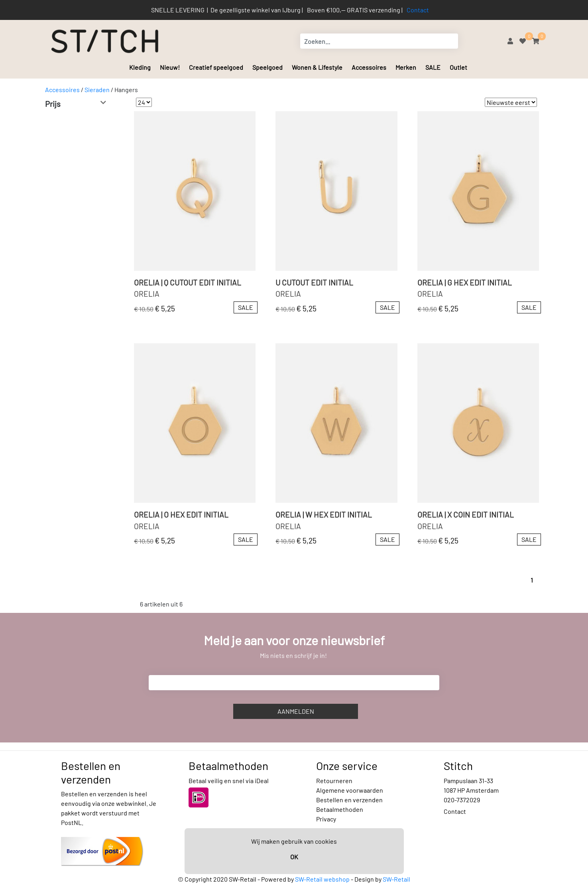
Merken (406, 67)
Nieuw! (170, 67)
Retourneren (334, 781)
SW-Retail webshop (322, 879)
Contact (418, 10)
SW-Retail (396, 879)
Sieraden (97, 90)
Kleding (140, 67)
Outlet (458, 67)
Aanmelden (296, 711)
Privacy (326, 819)
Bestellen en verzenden (349, 800)
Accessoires (369, 67)
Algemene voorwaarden (350, 790)
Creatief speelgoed (216, 67)
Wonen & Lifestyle (317, 67)
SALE (433, 67)
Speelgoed (267, 67)
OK (294, 857)
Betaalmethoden (340, 809)
